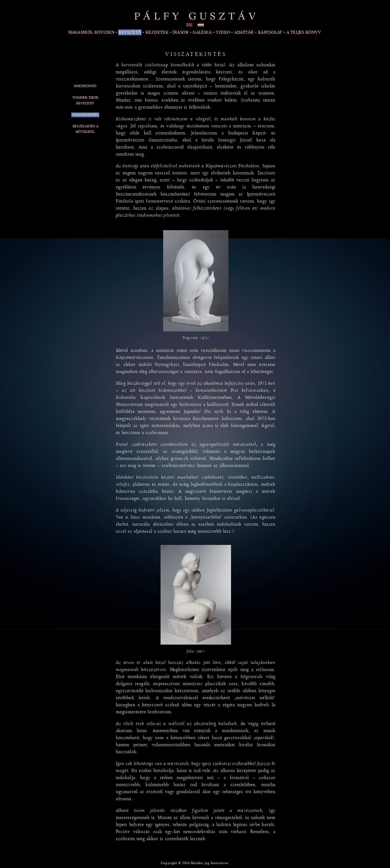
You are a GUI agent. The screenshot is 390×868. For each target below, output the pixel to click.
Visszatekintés (85, 115)
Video (223, 32)
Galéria (202, 32)
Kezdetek (157, 32)
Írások (180, 32)
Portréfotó (85, 86)
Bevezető (130, 32)
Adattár (244, 32)
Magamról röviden (91, 32)
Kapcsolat (270, 32)
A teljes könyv (304, 32)
